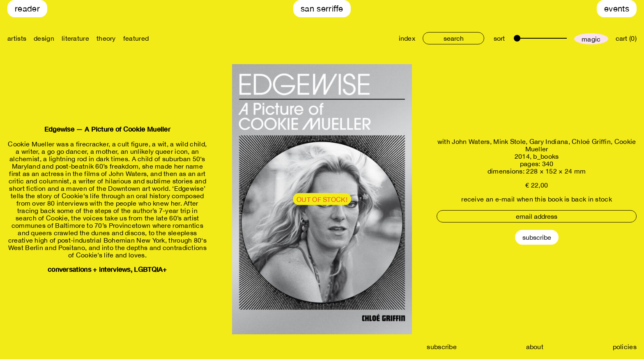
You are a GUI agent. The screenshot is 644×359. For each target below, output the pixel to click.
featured (136, 38)
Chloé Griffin (591, 141)
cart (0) (626, 38)
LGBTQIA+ (150, 269)
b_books (546, 156)
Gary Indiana (549, 141)
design (44, 38)
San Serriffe (322, 8)
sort (499, 38)
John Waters (471, 141)
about (535, 347)
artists (17, 38)
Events (617, 8)
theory (106, 38)
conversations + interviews (89, 269)
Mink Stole (509, 141)
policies (625, 347)
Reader (27, 8)
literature (75, 38)
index (407, 38)
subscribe (442, 347)
